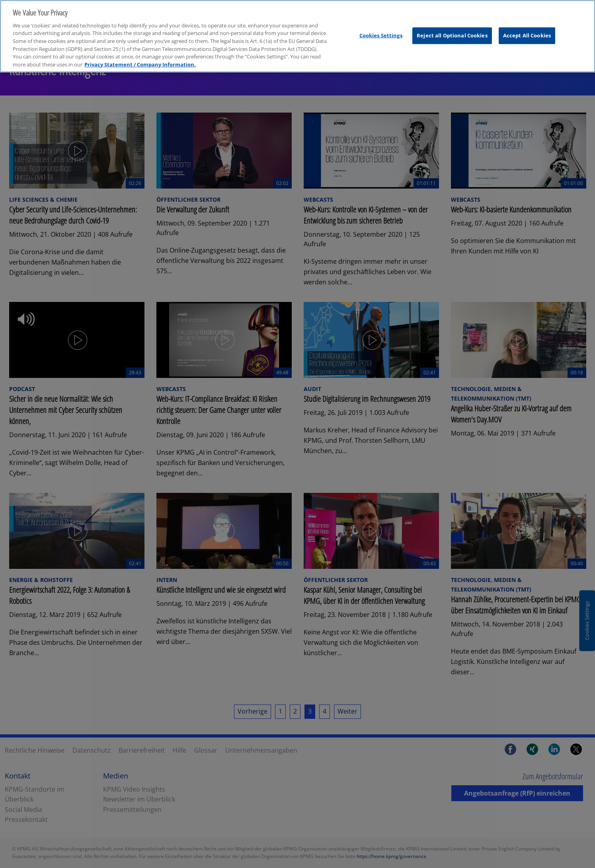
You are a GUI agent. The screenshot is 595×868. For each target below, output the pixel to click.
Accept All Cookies (527, 29)
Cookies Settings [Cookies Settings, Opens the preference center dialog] (381, 29)
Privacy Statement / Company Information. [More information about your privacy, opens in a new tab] (140, 58)
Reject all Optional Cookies (452, 29)
